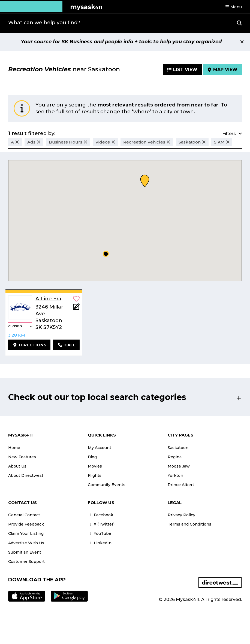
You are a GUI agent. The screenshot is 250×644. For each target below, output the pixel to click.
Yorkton (175, 475)
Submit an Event (25, 552)
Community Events (107, 485)
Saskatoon (178, 448)
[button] (233, 7)
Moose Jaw (179, 466)
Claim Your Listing (26, 533)
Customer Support (26, 561)
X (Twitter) (101, 524)
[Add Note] (76, 308)
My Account (100, 448)
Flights (95, 475)
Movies (95, 466)
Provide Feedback (26, 524)
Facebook (100, 515)
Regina (175, 457)
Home (14, 448)
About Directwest (26, 475)
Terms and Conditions (189, 524)
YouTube (100, 533)
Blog (92, 457)
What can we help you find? (44, 23)
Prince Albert (181, 485)
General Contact (24, 515)
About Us (17, 466)
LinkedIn (100, 543)
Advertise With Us (26, 543)
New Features (22, 457)
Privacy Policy (181, 515)
